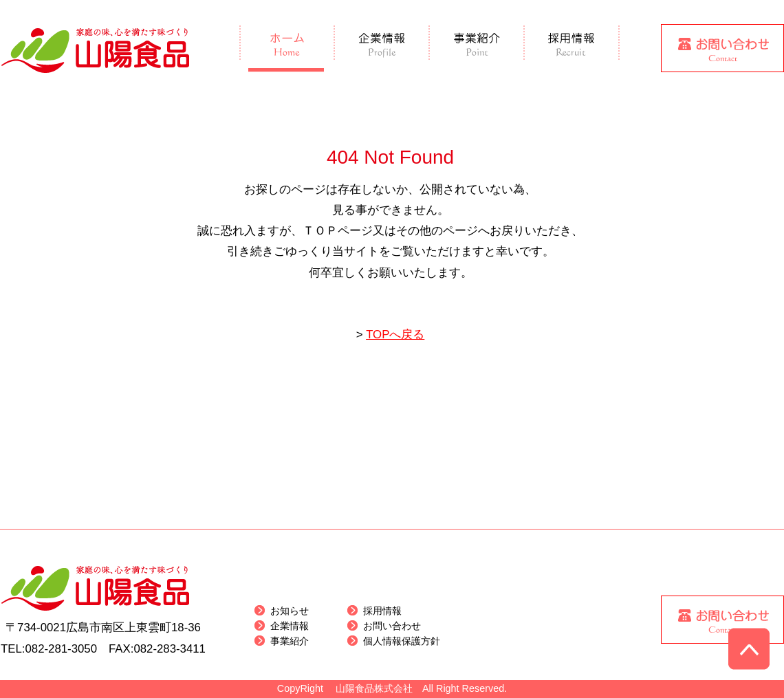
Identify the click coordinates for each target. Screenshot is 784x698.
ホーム (287, 49)
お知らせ (290, 611)
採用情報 (572, 49)
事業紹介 (477, 49)
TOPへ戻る (395, 335)
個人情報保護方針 (402, 641)
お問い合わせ (392, 626)
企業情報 (382, 49)
